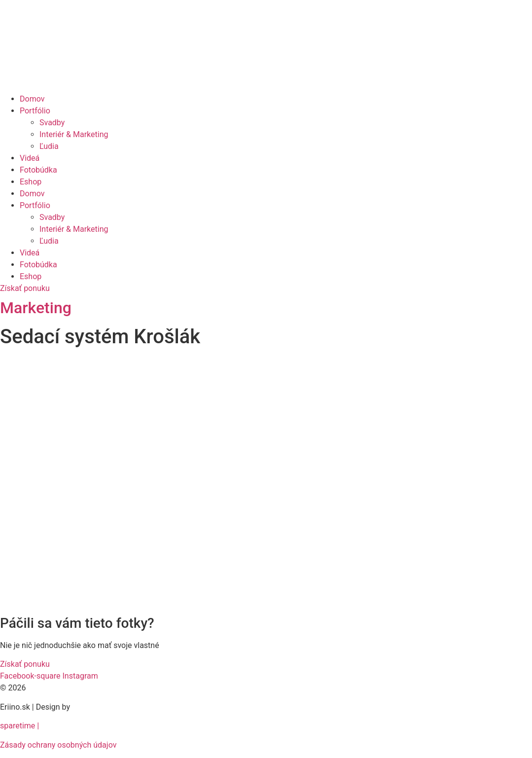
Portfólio (35, 111)
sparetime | (19, 726)
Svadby (52, 123)
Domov (32, 99)
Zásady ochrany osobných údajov (58, 745)
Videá (30, 158)
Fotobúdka (38, 170)
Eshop (31, 182)
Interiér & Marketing (74, 134)
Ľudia (49, 146)
